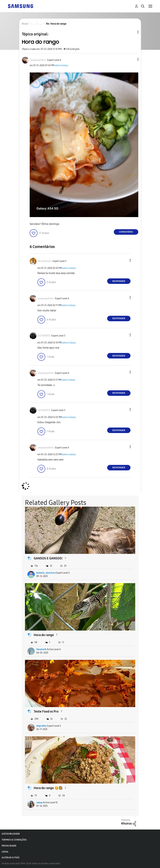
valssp (39, 803)
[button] (132, 59)
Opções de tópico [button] (132, 32)
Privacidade (9, 846)
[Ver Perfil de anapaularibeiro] (38, 60)
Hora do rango (44, 635)
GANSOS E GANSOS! (48, 558)
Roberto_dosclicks (46, 573)
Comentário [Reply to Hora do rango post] (126, 232)
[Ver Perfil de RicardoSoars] (45, 261)
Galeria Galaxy (61, 65)
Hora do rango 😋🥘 (48, 788)
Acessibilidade (11, 834)
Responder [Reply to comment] (119, 281)
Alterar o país (11, 858)
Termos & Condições (14, 840)
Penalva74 (41, 649)
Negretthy (41, 726)
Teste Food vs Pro (46, 711)
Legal (5, 852)
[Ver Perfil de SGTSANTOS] (44, 336)
